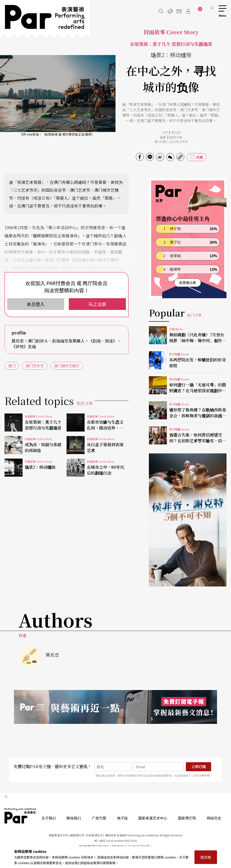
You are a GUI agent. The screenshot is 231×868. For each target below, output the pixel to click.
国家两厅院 (187, 818)
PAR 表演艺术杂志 (20, 816)
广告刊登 (99, 818)
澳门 (12, 366)
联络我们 (74, 818)
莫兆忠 (176, 132)
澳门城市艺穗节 (67, 366)
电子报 (122, 818)
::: (212, 7)
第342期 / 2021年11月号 (171, 142)
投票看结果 (188, 283)
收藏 (199, 157)
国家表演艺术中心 (153, 818)
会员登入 (36, 304)
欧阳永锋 (176, 137)
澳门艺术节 (35, 366)
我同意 (206, 857)
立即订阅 (199, 767)
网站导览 (214, 818)
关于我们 (49, 818)
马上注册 (97, 304)
